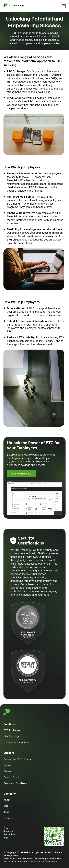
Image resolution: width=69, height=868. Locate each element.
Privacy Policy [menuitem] (11, 777)
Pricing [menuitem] (7, 765)
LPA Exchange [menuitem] (11, 736)
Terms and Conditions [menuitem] (15, 783)
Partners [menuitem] (8, 818)
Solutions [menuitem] (9, 724)
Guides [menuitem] (7, 771)
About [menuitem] (7, 800)
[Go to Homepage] (14, 6)
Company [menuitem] (10, 794)
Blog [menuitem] (6, 806)
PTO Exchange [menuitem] (12, 730)
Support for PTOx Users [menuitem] (17, 759)
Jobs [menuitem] (6, 812)
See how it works (21, 474)
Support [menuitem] (9, 753)
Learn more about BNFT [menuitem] (17, 743)
